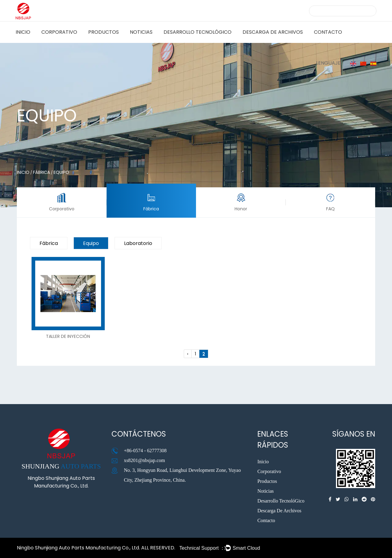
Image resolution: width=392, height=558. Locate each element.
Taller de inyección (68, 336)
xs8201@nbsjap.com (144, 460)
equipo (91, 243)
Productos (104, 32)
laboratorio (138, 243)
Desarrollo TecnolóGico (198, 32)
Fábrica (41, 172)
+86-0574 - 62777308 (145, 451)
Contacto (328, 32)
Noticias (141, 32)
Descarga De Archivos (273, 32)
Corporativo (59, 32)
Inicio (23, 32)
